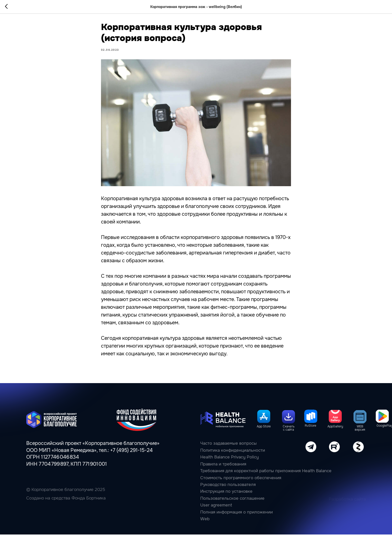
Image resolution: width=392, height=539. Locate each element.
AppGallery (335, 431)
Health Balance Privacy (223, 462)
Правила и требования (223, 469)
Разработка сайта (347, 504)
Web (205, 524)
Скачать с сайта (289, 433)
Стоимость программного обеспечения (241, 482)
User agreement (216, 510)
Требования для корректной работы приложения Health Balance (266, 476)
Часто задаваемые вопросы (228, 448)
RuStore (310, 430)
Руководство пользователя (228, 489)
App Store (264, 431)
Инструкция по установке (226, 496)
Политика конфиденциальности (233, 455)
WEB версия (360, 433)
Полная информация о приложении (236, 517)
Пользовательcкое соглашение (232, 503)
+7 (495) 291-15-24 (131, 455)
